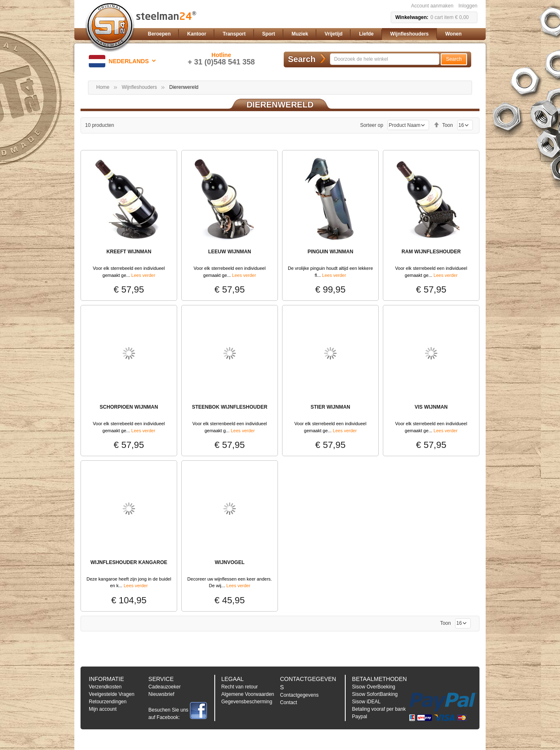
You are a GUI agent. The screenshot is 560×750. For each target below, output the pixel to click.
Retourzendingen (108, 702)
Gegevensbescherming (247, 702)
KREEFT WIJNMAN (129, 252)
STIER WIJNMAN (330, 407)
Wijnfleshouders (139, 87)
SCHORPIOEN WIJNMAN (129, 407)
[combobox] (385, 59)
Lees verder (143, 275)
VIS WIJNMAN (431, 407)
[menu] (311, 34)
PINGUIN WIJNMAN (331, 252)
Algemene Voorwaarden (248, 694)
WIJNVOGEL (230, 562)
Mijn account (103, 709)
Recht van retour (240, 687)
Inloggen (468, 6)
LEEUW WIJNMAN (230, 252)
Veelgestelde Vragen (112, 694)
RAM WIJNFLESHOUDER (431, 252)
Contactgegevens (299, 695)
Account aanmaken (432, 6)
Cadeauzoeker (164, 687)
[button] (124, 61)
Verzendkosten (105, 687)
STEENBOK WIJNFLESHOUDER (230, 407)
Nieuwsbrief (161, 694)
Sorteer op (372, 125)
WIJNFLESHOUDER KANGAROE (129, 562)
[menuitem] (159, 34)
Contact (288, 702)
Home (103, 87)
